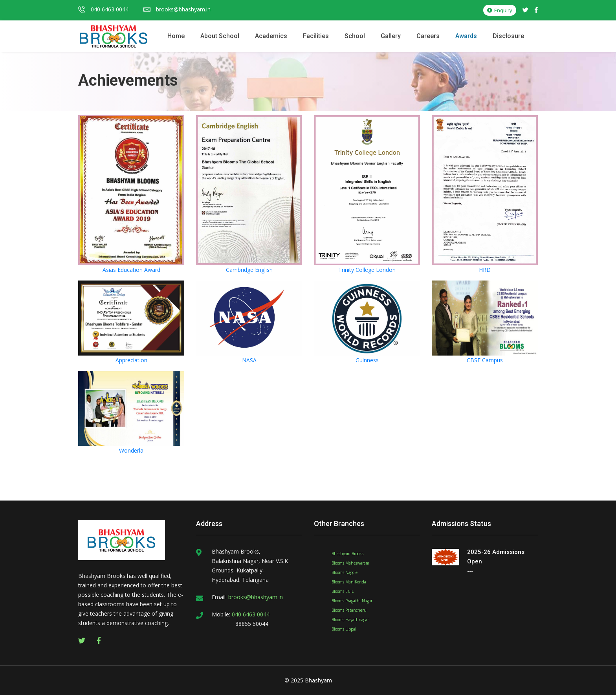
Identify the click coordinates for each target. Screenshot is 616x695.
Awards (466, 36)
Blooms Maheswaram (350, 563)
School (355, 36)
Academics (271, 36)
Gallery (391, 36)
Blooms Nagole (345, 572)
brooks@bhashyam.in (177, 9)
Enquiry (500, 10)
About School (220, 36)
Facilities (316, 36)
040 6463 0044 (103, 9)
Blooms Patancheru (349, 610)
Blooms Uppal (344, 629)
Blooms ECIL (343, 591)
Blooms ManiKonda (349, 582)
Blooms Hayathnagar (350, 620)
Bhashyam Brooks (347, 554)
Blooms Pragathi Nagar (352, 601)
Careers (428, 36)
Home (176, 36)
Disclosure (508, 36)
